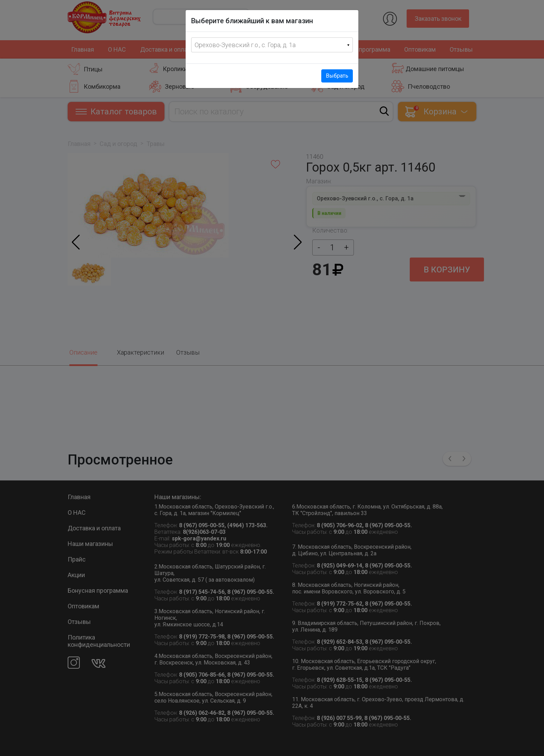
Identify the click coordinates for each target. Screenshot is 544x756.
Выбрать (337, 76)
